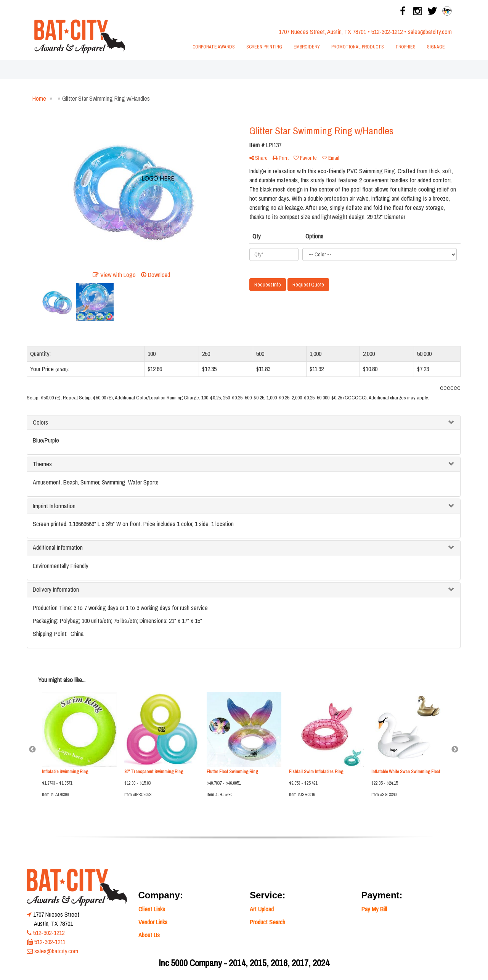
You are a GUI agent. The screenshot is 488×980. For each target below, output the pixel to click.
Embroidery (307, 47)
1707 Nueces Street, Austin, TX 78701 (322, 32)
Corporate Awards (214, 47)
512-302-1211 (50, 942)
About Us (149, 935)
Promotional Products (358, 47)
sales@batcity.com (430, 32)
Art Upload (262, 909)
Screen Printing (264, 47)
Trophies (405, 47)
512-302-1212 (387, 32)
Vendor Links (153, 922)
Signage (436, 47)
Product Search (267, 922)
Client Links (152, 909)
